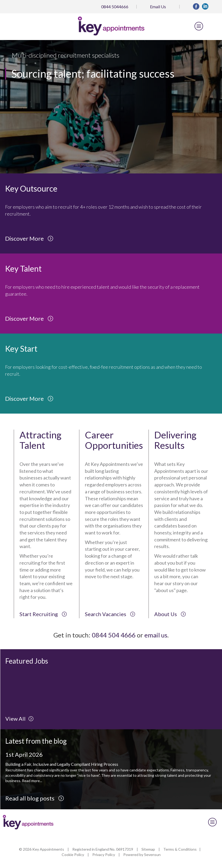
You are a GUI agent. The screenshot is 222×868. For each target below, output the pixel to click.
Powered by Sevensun (142, 855)
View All (19, 719)
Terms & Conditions (180, 849)
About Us (170, 614)
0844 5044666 (115, 7)
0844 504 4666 (114, 635)
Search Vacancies (110, 614)
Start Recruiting (43, 614)
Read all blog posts (35, 798)
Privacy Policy (104, 855)
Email (158, 7)
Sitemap (148, 849)
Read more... (32, 781)
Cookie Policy (73, 855)
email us (156, 635)
